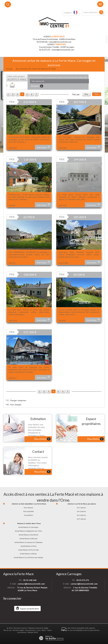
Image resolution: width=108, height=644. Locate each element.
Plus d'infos (42, 439)
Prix (86, 94)
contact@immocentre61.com (60, 42)
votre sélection (90, 12)
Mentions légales (18, 630)
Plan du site (8, 630)
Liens (39, 630)
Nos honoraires (31, 630)
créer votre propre (17, 78)
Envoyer (37, 86)
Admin (44, 630)
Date (97, 94)
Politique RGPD (33, 632)
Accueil (9, 69)
